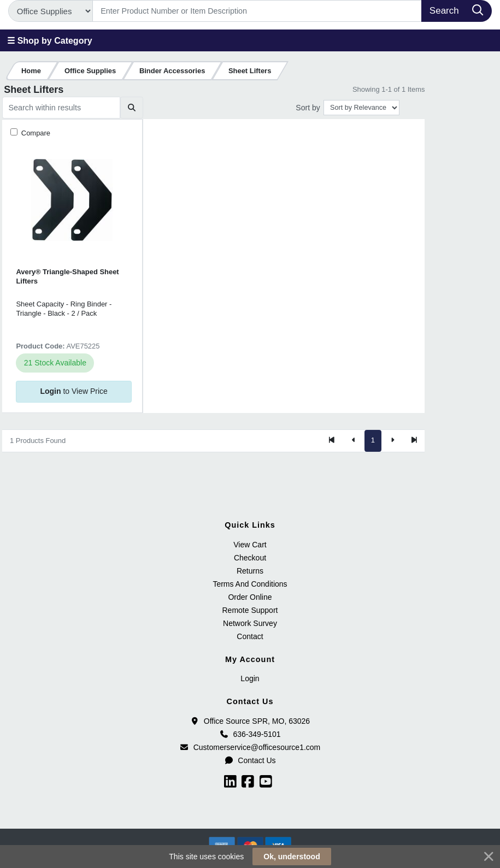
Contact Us (250, 760)
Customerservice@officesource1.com (250, 747)
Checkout (250, 558)
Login (250, 678)
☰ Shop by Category (49, 41)
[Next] (392, 441)
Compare (35, 133)
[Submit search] (131, 108)
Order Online (250, 597)
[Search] (257, 11)
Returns (250, 571)
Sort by (308, 108)
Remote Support (250, 610)
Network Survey (250, 623)
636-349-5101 (250, 734)
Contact (250, 636)
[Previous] (354, 441)
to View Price (73, 391)
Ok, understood (292, 857)
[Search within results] (61, 108)
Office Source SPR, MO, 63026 (250, 721)
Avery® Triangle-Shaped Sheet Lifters (67, 276)
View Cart (250, 545)
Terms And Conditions (250, 584)
